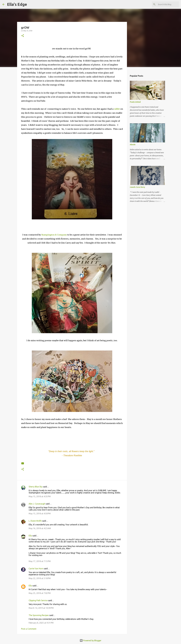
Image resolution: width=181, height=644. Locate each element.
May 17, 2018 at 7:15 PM (40, 561)
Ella (30, 536)
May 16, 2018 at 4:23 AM (40, 528)
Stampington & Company (54, 235)
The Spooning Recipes (39, 615)
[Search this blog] (166, 4)
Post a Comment (29, 629)
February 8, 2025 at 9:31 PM (41, 623)
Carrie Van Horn (36, 569)
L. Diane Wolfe (35, 521)
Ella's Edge (17, 4)
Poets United (135, 102)
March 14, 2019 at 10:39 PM (41, 608)
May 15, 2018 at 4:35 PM (40, 496)
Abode (133, 145)
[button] (23, 36)
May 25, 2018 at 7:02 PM (40, 593)
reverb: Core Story (137, 187)
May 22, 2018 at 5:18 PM (40, 578)
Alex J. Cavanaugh (37, 504)
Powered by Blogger (90, 640)
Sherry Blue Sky (36, 487)
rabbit (117, 109)
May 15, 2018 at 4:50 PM (40, 514)
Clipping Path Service (38, 600)
